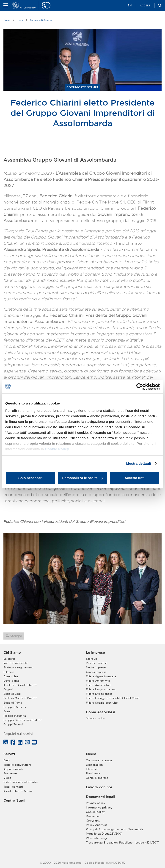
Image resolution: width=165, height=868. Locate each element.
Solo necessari (30, 478)
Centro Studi (14, 800)
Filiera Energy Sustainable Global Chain (113, 698)
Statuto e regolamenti (18, 667)
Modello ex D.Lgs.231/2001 (104, 834)
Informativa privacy (99, 807)
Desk (7, 760)
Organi (8, 689)
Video (7, 778)
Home (7, 20)
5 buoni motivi (96, 718)
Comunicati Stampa (41, 20)
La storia (9, 659)
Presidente (93, 773)
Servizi (9, 754)
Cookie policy (95, 812)
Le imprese (95, 653)
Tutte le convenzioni (17, 765)
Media (20, 20)
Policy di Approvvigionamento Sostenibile (115, 829)
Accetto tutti (135, 478)
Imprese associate (16, 663)
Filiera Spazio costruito (102, 703)
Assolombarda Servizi (18, 791)
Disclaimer (93, 816)
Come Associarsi (100, 712)
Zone (7, 711)
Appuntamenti (13, 769)
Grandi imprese (96, 672)
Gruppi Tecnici (13, 724)
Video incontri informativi (21, 782)
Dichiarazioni (95, 765)
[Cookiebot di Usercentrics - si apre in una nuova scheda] (140, 387)
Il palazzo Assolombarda (20, 685)
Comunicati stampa (99, 760)
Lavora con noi (99, 787)
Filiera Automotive (99, 685)
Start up (92, 659)
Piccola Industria (15, 716)
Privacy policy (96, 803)
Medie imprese (96, 667)
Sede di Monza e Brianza (20, 698)
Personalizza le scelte (83, 478)
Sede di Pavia (13, 703)
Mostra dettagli (138, 463)
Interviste (92, 769)
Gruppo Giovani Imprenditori (23, 720)
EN (130, 5)
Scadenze (10, 773)
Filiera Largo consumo (101, 689)
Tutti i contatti (13, 787)
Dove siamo (11, 681)
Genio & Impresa (97, 778)
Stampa (16, 636)
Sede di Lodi (12, 694)
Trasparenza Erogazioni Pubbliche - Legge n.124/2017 (122, 842)
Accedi (145, 5)
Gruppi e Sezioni (15, 707)
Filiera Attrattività (98, 681)
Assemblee (11, 676)
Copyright (93, 821)
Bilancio (9, 672)
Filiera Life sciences (99, 694)
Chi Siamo (12, 653)
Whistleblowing (96, 838)
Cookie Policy (57, 449)
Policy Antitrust (96, 825)
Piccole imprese (97, 663)
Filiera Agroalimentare (101, 676)
